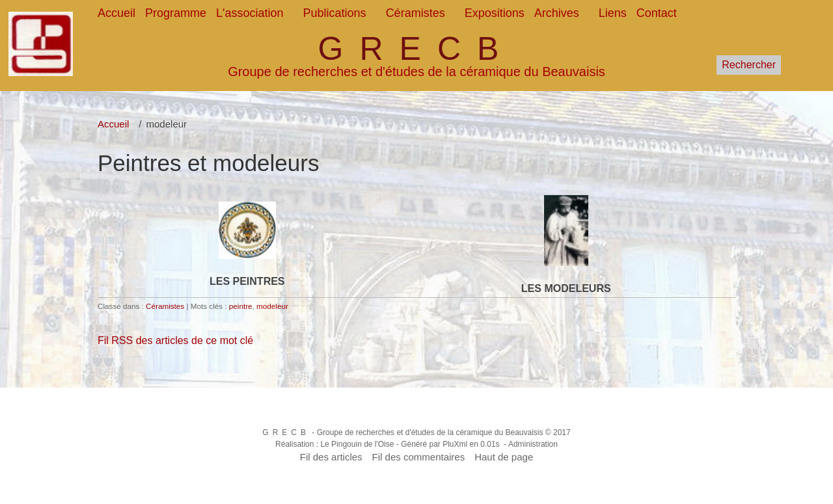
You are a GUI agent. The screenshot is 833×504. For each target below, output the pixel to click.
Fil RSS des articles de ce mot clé (175, 340)
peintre (241, 306)
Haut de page (504, 457)
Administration (533, 444)
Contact (657, 13)
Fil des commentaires (419, 457)
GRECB (417, 49)
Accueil (116, 13)
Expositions (495, 13)
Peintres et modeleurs (208, 163)
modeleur (272, 306)
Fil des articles (331, 457)
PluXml (455, 444)
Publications (335, 13)
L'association (250, 13)
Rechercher (749, 65)
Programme (176, 13)
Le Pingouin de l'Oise (357, 444)
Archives (557, 13)
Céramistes (416, 13)
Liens (613, 13)
